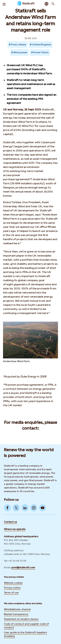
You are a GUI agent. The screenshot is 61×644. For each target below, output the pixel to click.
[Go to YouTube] (43, 508)
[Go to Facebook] (7, 508)
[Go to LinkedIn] (25, 508)
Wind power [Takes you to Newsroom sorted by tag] (20, 52)
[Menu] (4, 4)
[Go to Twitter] (16, 508)
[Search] (53, 4)
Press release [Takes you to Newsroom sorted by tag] (19, 44)
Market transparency (16, 614)
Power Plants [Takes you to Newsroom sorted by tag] (41, 52)
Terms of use (11, 593)
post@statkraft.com (23, 567)
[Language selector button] (46, 4)
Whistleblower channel (17, 609)
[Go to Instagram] (34, 508)
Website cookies (13, 583)
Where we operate (15, 529)
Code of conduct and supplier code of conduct (26, 626)
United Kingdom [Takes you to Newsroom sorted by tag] (42, 44)
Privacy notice (12, 588)
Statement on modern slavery (21, 619)
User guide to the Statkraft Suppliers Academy (26, 634)
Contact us (10, 522)
